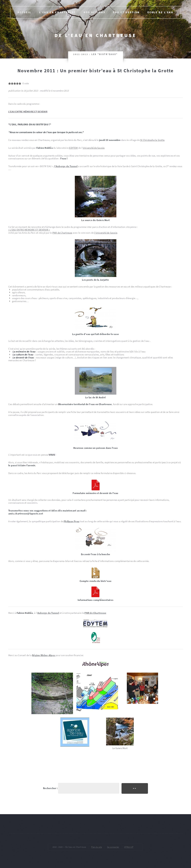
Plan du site (96, 847)
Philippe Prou (71, 521)
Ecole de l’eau (160, 12)
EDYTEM (73, 148)
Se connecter (113, 847)
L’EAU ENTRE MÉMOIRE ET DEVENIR (28, 112)
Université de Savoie (94, 148)
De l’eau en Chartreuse (95, 35)
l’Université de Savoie (106, 233)
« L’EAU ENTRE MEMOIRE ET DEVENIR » (29, 230)
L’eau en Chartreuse (58, 12)
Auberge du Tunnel (48, 613)
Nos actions (94, 12)
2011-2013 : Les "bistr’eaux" (95, 54)
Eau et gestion (126, 12)
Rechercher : (50, 788)
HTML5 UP (129, 847)
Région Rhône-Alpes (44, 655)
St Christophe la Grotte (152, 140)
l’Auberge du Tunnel (66, 166)
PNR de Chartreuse (62, 233)
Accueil (25, 12)
